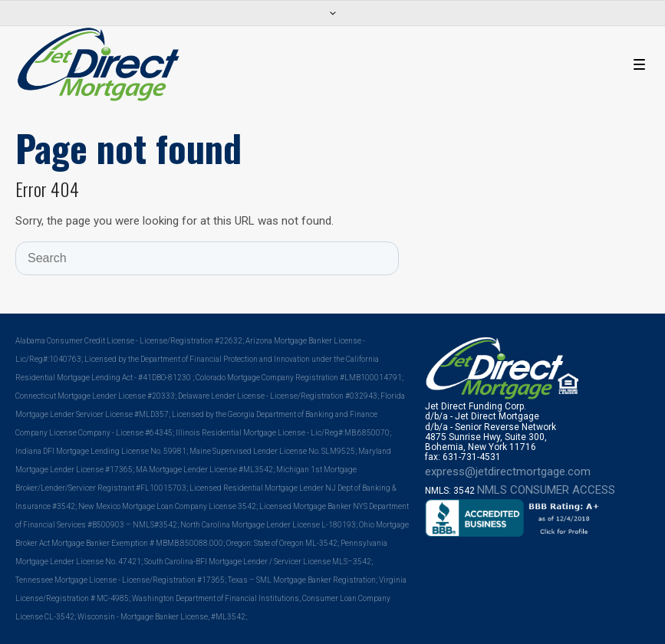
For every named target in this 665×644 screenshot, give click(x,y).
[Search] (207, 258)
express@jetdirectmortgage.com (508, 472)
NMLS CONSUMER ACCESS (546, 490)
